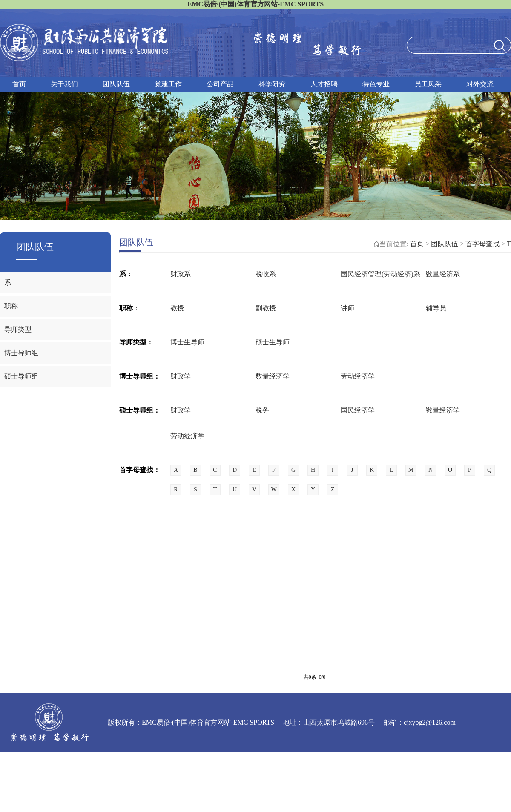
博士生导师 (187, 342)
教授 (177, 308)
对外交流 (480, 84)
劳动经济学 (358, 376)
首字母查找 (482, 244)
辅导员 (436, 308)
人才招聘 (324, 84)
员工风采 (428, 84)
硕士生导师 (273, 342)
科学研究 (272, 84)
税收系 (266, 274)
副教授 (266, 308)
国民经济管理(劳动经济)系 (380, 274)
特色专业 (376, 84)
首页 (19, 84)
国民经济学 (358, 410)
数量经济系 (443, 274)
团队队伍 (116, 84)
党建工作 (168, 84)
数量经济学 (273, 376)
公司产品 (220, 84)
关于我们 (64, 84)
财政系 (181, 274)
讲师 (347, 308)
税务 (262, 410)
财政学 (181, 376)
